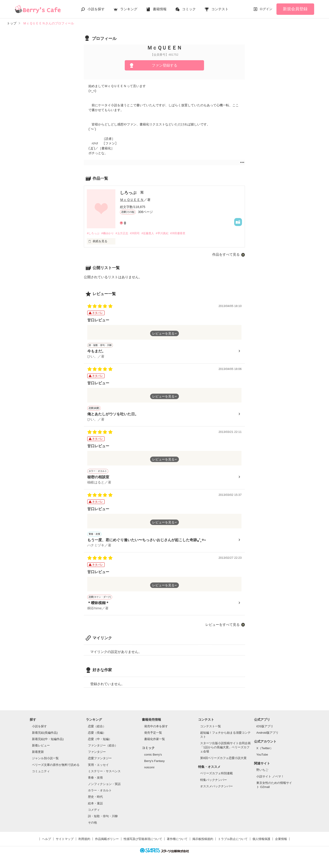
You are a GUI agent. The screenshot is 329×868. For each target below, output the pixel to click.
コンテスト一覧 (211, 730)
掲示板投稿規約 (203, 843)
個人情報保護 (261, 843)
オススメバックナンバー (216, 790)
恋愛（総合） (97, 730)
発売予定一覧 (153, 736)
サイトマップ (65, 843)
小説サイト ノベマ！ (270, 780)
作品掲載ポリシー (107, 843)
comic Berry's (153, 758)
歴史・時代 (95, 801)
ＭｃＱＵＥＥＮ (132, 200)
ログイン (266, 9)
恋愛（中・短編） (100, 743)
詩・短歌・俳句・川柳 (103, 820)
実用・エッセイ (98, 768)
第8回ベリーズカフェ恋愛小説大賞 (223, 762)
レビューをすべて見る (223, 628)
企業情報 (281, 843)
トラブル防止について (233, 843)
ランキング (129, 9)
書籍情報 (160, 9)
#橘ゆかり (110, 233)
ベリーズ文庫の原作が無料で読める (56, 768)
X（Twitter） (265, 752)
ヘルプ (46, 843)
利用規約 (84, 843)
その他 (92, 826)
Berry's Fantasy (154, 765)
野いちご (262, 774)
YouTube (262, 758)
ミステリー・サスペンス (104, 775)
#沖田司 (140, 233)
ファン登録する (164, 65)
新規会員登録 (295, 9)
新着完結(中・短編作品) (48, 743)
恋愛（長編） (97, 736)
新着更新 (38, 756)
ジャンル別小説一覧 (45, 762)
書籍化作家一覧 (155, 743)
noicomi (149, 771)
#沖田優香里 (187, 233)
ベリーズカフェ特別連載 (216, 777)
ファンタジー (97, 756)
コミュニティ (41, 775)
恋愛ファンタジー (100, 762)
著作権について (177, 843)
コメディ (94, 813)
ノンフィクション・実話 (104, 788)
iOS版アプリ (265, 730)
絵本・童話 (95, 807)
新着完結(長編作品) (45, 736)
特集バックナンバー (214, 784)
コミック (189, 9)
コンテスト (220, 9)
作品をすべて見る (226, 255)
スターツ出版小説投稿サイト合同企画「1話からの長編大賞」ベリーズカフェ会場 (225, 751)
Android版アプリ (267, 736)
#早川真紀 (170, 233)
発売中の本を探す (156, 730)
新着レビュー (41, 749)
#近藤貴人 (154, 233)
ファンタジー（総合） (103, 749)
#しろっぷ (94, 233)
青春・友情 (95, 781)
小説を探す (96, 9)
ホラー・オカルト (100, 794)
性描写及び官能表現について (143, 843)
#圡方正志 (125, 233)
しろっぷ (129, 193)
